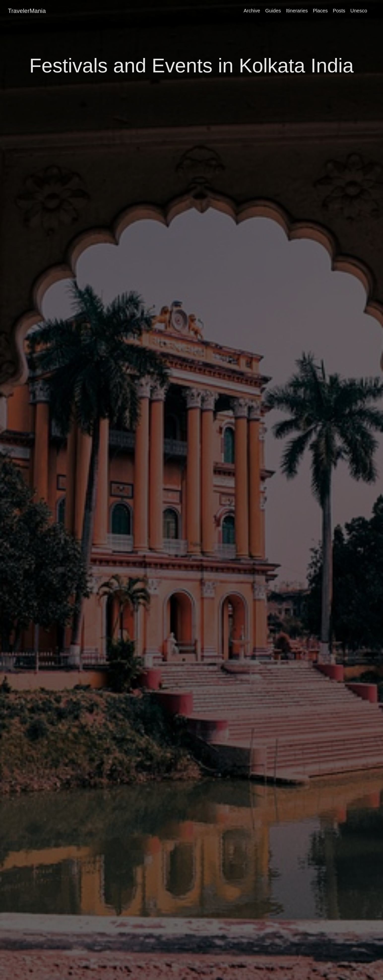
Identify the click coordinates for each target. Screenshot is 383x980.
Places (320, 11)
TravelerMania (27, 11)
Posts (339, 11)
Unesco (359, 11)
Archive (252, 11)
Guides (273, 11)
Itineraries (297, 11)
